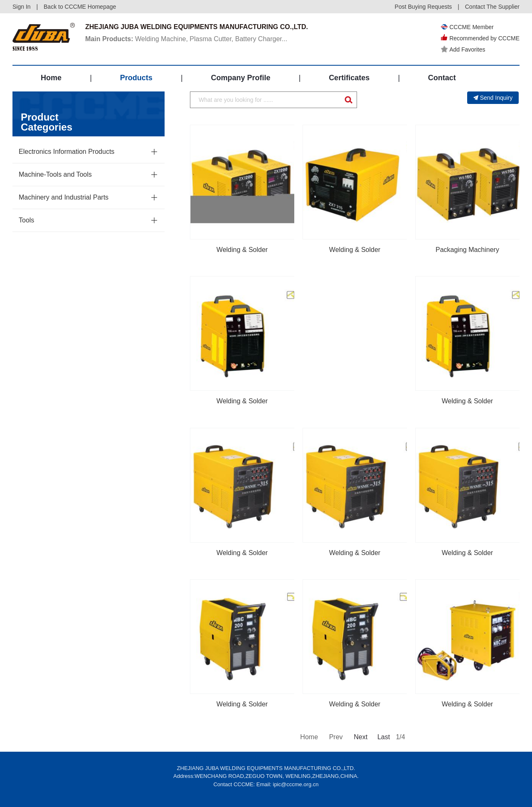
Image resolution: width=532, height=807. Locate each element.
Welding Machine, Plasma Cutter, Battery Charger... (186, 39)
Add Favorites (463, 49)
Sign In (22, 7)
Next (360, 737)
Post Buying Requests (424, 7)
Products (136, 78)
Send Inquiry (493, 98)
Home (51, 78)
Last (384, 737)
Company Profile (240, 78)
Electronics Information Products (66, 152)
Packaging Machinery (467, 250)
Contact (442, 78)
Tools (26, 220)
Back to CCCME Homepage (80, 7)
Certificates (349, 78)
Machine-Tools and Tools (55, 174)
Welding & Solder (242, 250)
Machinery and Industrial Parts (64, 197)
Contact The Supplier (492, 7)
